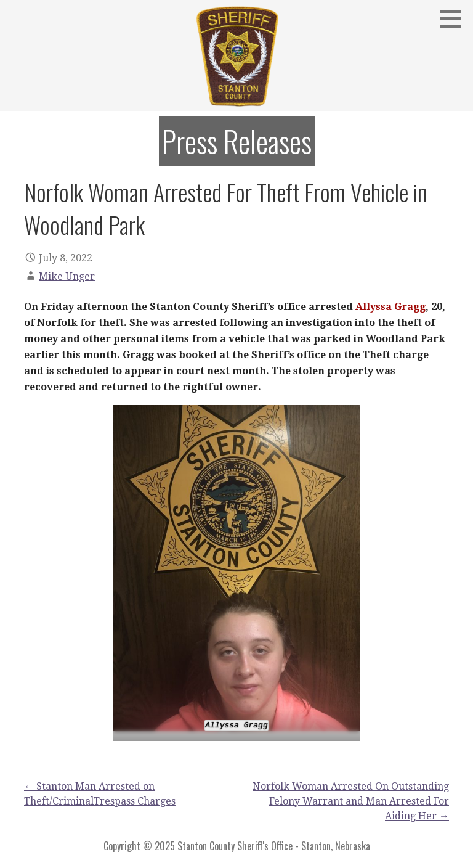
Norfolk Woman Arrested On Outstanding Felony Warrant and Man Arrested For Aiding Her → (351, 801)
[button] (455, 18)
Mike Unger (67, 276)
